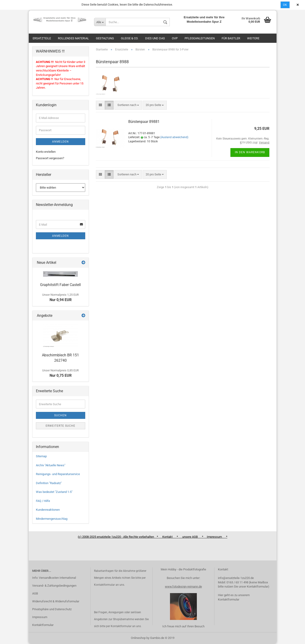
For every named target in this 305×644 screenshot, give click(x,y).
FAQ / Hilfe (43, 501)
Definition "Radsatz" (49, 483)
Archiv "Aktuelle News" (51, 465)
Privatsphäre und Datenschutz (52, 609)
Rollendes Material (73, 38)
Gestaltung (105, 38)
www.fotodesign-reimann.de (183, 586)
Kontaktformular (43, 625)
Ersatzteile (42, 38)
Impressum (40, 617)
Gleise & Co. (130, 38)
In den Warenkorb (250, 152)
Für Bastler (231, 38)
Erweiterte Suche (60, 426)
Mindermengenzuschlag (52, 519)
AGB (35, 593)
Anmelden (60, 142)
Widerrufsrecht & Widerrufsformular (56, 601)
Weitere (253, 38)
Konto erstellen (46, 152)
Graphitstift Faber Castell (60, 285)
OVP (175, 38)
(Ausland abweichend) (174, 137)
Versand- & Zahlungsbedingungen (54, 586)
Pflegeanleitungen (200, 38)
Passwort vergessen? (50, 158)
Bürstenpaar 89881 (144, 122)
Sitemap (41, 456)
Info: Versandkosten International (54, 578)
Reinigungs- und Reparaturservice (58, 474)
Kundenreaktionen (48, 510)
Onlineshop (138, 638)
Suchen (60, 415)
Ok (285, 5)
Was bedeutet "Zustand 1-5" (54, 492)
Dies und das (155, 38)
